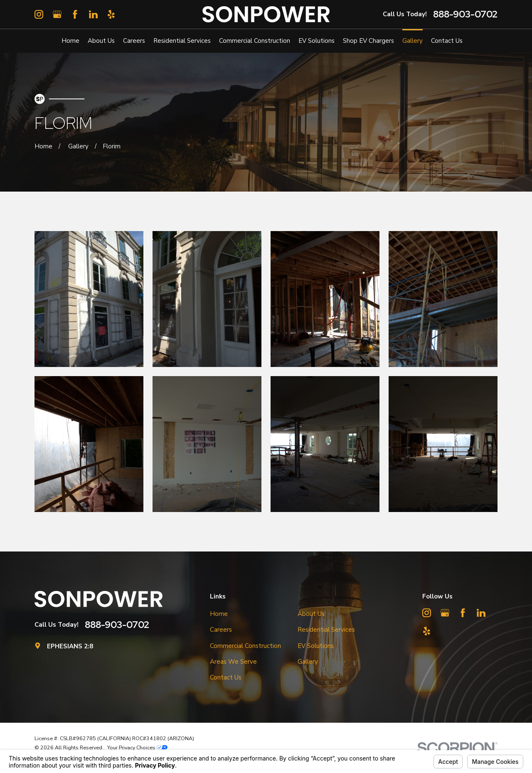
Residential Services (326, 630)
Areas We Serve (233, 662)
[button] (89, 299)
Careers (221, 630)
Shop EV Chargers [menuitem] (368, 41)
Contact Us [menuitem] (447, 41)
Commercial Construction (245, 646)
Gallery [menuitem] (413, 41)
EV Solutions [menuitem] (316, 41)
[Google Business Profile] (57, 14)
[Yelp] (111, 14)
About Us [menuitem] (101, 41)
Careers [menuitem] (134, 41)
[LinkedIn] (93, 14)
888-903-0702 (465, 14)
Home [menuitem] (70, 41)
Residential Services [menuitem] (182, 41)
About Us (311, 614)
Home (219, 614)
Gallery (308, 662)
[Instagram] (39, 14)
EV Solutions (316, 646)
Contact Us (226, 677)
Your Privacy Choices (137, 747)
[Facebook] (75, 14)
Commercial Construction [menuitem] (255, 41)
